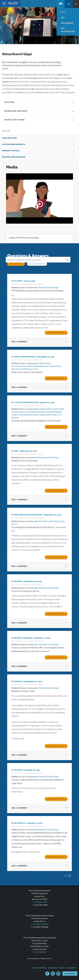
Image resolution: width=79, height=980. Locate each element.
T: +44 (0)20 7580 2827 (40, 924)
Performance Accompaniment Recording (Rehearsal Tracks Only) (36, 365)
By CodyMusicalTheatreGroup (27, 515)
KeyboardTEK (45, 409)
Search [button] (69, 4)
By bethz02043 (19, 823)
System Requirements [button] (14, 144)
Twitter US (53, 974)
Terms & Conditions (39, 968)
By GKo (15, 451)
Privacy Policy (53, 968)
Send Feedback (70, 974)
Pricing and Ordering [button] (14, 157)
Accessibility (72, 968)
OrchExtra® (58, 409)
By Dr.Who (17, 281)
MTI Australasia (68, 30)
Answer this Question (55, 333)
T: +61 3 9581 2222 (39, 952)
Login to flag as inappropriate (29, 284)
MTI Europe (67, 23)
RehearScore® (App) (49, 288)
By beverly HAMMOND (22, 638)
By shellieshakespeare (23, 357)
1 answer (19, 342)
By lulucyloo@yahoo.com (25, 402)
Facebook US (47, 974)
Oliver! (36, 369)
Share (8, 131)
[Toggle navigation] (3, 3)
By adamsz (17, 770)
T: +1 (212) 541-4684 (39, 902)
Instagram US (58, 974)
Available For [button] (9, 138)
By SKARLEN (17, 581)
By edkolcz (17, 681)
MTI (63, 18)
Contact (63, 968)
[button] (61, 4)
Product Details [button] (11, 151)
